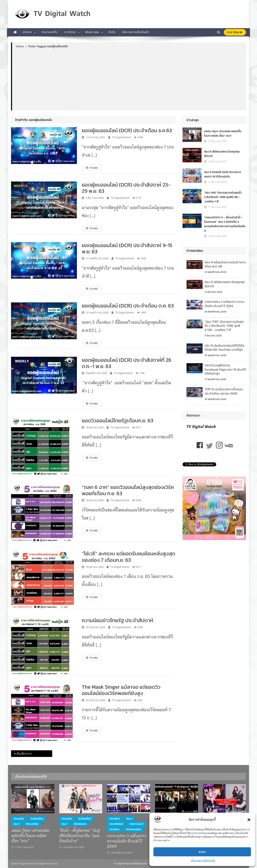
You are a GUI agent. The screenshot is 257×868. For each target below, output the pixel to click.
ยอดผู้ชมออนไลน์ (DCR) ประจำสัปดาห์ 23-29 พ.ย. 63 (126, 188)
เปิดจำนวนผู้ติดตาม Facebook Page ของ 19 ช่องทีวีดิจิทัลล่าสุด (225, 369)
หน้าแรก (27, 32)
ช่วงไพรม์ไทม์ (37, 819)
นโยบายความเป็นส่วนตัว (203, 860)
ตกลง (202, 852)
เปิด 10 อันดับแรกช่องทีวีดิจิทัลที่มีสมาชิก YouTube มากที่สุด (224, 348)
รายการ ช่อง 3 (136, 824)
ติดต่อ (112, 32)
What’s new (92, 32)
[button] (249, 820)
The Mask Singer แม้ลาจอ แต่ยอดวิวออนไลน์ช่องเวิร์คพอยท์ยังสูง (121, 690)
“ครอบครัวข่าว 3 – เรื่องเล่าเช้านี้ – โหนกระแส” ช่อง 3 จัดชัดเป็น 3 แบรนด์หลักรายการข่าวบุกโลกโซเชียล (225, 224)
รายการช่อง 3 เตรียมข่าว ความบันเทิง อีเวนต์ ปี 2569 (224, 304)
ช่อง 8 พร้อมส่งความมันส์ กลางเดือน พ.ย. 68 (225, 264)
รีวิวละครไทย (32, 824)
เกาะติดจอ (70, 32)
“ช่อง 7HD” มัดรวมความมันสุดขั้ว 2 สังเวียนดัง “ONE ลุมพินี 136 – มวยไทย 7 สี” (223, 197)
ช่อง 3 (129, 819)
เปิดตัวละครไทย (134, 829)
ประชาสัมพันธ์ (116, 824)
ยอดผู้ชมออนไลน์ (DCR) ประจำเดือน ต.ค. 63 (128, 306)
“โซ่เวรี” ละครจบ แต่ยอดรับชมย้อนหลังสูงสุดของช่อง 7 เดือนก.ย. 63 (128, 557)
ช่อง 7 (17, 824)
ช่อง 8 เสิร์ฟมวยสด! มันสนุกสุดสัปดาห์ (222, 154)
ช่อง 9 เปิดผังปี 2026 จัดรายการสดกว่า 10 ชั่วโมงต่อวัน (223, 174)
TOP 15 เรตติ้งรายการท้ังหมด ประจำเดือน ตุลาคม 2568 (224, 391)
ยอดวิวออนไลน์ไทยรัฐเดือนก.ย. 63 (117, 420)
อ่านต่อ (92, 168)
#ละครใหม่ (19, 819)
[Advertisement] (129, 79)
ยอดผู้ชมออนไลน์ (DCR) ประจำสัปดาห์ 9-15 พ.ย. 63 (127, 248)
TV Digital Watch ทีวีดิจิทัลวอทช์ (130, 864)
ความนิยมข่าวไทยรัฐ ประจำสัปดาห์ (117, 620)
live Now (235, 32)
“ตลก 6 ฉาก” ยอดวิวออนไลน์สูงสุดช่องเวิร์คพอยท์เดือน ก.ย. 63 (128, 490)
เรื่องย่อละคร (80, 824)
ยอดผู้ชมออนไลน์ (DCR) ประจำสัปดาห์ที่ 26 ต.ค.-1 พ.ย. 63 (126, 363)
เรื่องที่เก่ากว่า (24, 754)
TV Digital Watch (121, 137)
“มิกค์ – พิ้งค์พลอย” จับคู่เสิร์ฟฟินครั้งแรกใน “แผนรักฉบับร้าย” (80, 836)
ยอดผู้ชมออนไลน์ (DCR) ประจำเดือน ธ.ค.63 (127, 130)
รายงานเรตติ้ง (49, 32)
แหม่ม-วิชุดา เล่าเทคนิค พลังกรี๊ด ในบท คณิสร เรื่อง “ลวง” (223, 133)
